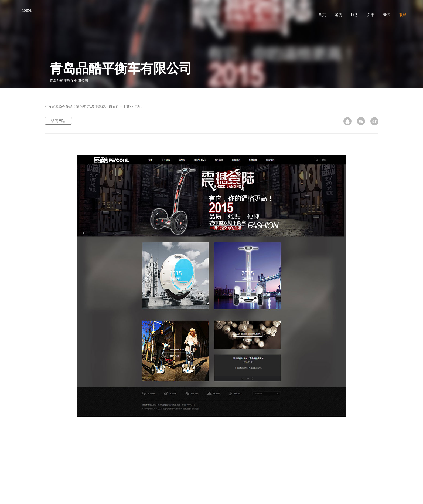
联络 (403, 15)
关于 (371, 15)
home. (27, 10)
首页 (322, 15)
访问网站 (58, 121)
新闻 (387, 15)
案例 (338, 15)
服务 (354, 15)
